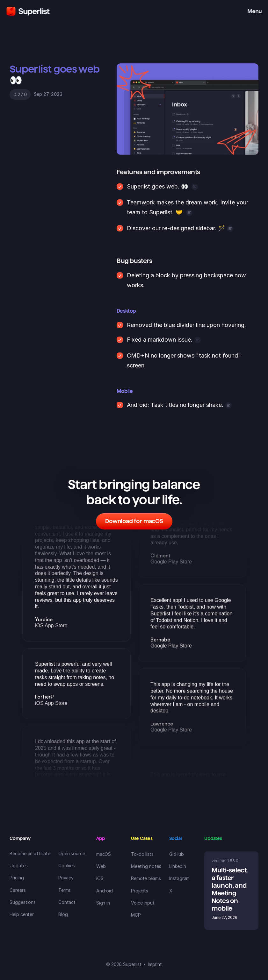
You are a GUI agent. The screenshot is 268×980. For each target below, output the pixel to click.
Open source (72, 853)
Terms (65, 890)
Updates (19, 866)
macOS (104, 854)
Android (105, 891)
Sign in (103, 903)
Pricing (17, 878)
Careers (18, 890)
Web (101, 866)
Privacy (66, 878)
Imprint (155, 964)
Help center (22, 914)
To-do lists (142, 854)
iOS (100, 878)
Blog (63, 914)
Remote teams (146, 878)
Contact (67, 902)
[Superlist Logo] (28, 11)
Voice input (143, 903)
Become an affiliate (30, 853)
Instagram (179, 878)
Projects (140, 891)
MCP (136, 915)
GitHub (177, 854)
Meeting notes (146, 866)
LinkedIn (177, 866)
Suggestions (23, 902)
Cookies (67, 866)
